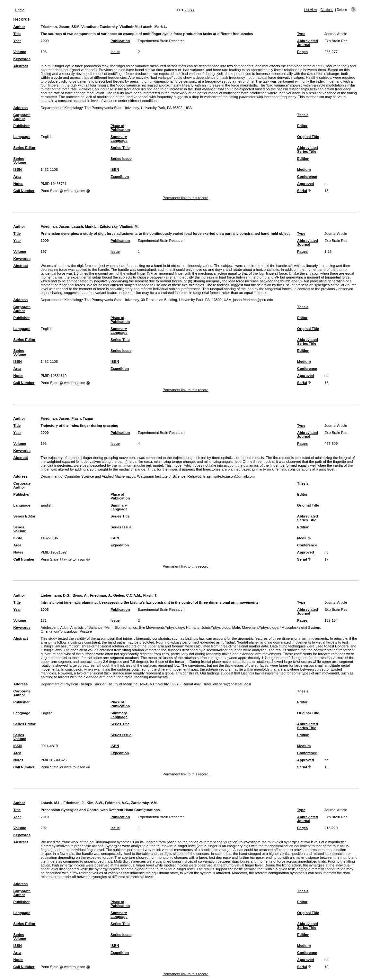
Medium (304, 169)
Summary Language (119, 139)
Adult (64, 627)
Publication (120, 41)
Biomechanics (126, 627)
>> (193, 10)
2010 (44, 817)
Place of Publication (120, 128)
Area (17, 177)
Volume (20, 52)
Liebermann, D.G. (55, 595)
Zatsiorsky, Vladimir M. (119, 27)
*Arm (108, 627)
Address (20, 108)
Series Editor (24, 148)
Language (22, 137)
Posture (86, 631)
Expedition (120, 177)
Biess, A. (80, 595)
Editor (302, 126)
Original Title (308, 137)
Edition (303, 159)
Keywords (22, 59)
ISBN (115, 169)
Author (19, 27)
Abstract (20, 66)
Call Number (24, 191)
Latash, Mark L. (154, 27)
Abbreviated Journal (308, 43)
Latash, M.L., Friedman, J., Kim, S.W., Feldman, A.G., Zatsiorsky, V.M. (99, 803)
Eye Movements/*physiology (161, 627)
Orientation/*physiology (59, 631)
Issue (115, 52)
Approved (305, 184)
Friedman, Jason (55, 27)
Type (301, 34)
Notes (18, 184)
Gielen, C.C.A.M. (127, 595)
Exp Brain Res (336, 41)
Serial (302, 191)
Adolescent (49, 627)
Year (17, 41)
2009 (44, 41)
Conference (307, 177)
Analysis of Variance (87, 627)
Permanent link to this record (185, 198)
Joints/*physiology (216, 627)
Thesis (303, 115)
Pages (302, 52)
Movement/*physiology (260, 627)
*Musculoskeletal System (300, 627)
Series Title (120, 148)
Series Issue (121, 159)
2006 (44, 609)
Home (20, 10)
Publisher (21, 126)
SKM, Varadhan (84, 27)
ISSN (17, 169)
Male (236, 627)
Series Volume (20, 160)
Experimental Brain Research (161, 41)
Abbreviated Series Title (308, 150)
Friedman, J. (101, 595)
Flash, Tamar (82, 418)
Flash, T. (150, 595)
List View (310, 10)
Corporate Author (22, 117)
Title (17, 34)
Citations (327, 10)
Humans (193, 627)
